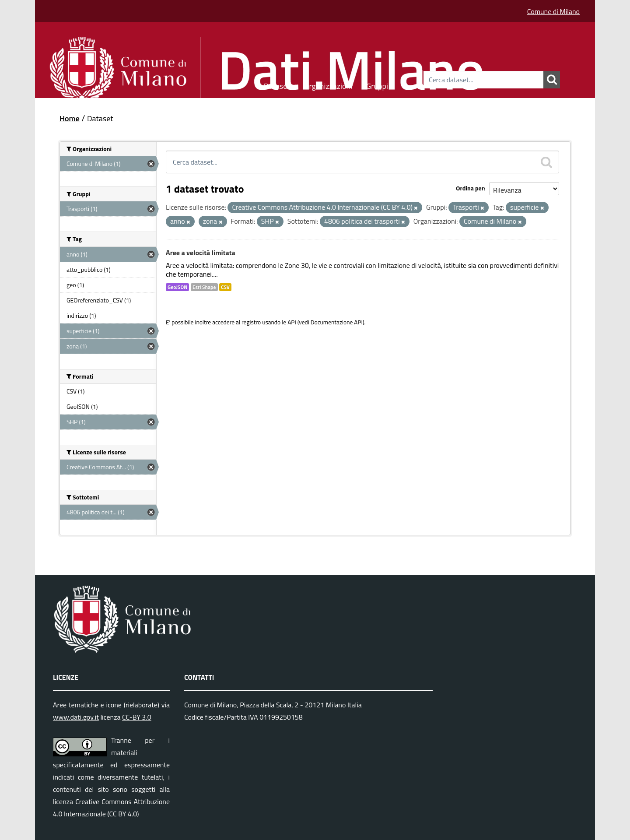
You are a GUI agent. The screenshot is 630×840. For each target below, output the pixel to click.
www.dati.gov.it (76, 717)
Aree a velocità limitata (201, 253)
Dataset (277, 85)
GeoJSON (177, 287)
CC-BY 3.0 (137, 717)
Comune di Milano (553, 11)
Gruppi (377, 85)
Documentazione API (337, 322)
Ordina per (470, 188)
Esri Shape (204, 287)
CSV (225, 287)
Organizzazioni (328, 85)
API (292, 322)
